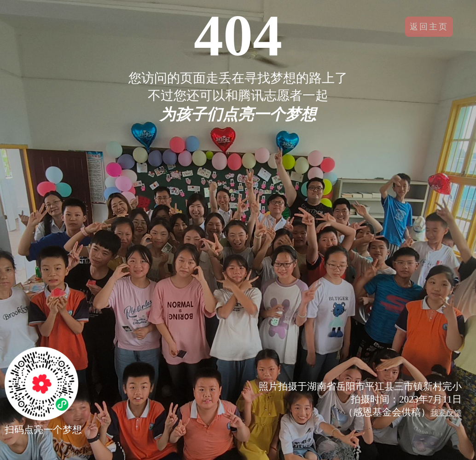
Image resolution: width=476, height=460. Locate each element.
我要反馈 (446, 413)
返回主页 (429, 27)
